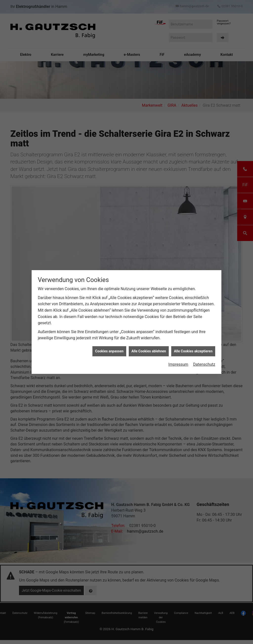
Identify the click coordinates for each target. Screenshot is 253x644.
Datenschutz (204, 358)
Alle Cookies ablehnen (149, 345)
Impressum (178, 358)
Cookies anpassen (109, 345)
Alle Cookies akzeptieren (193, 345)
